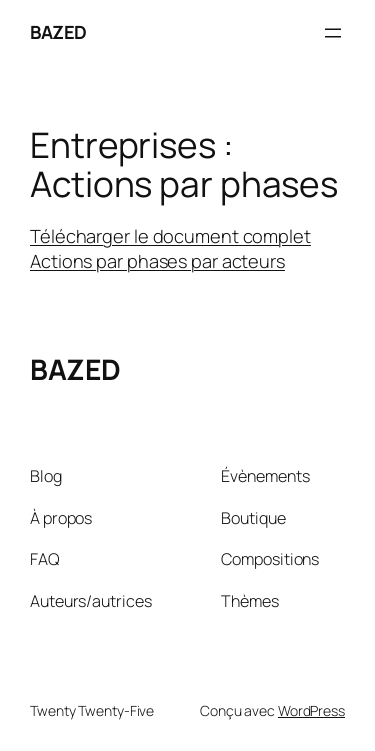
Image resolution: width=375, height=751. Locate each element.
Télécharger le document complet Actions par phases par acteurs (170, 249)
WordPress (311, 710)
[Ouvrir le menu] (333, 33)
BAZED (58, 32)
